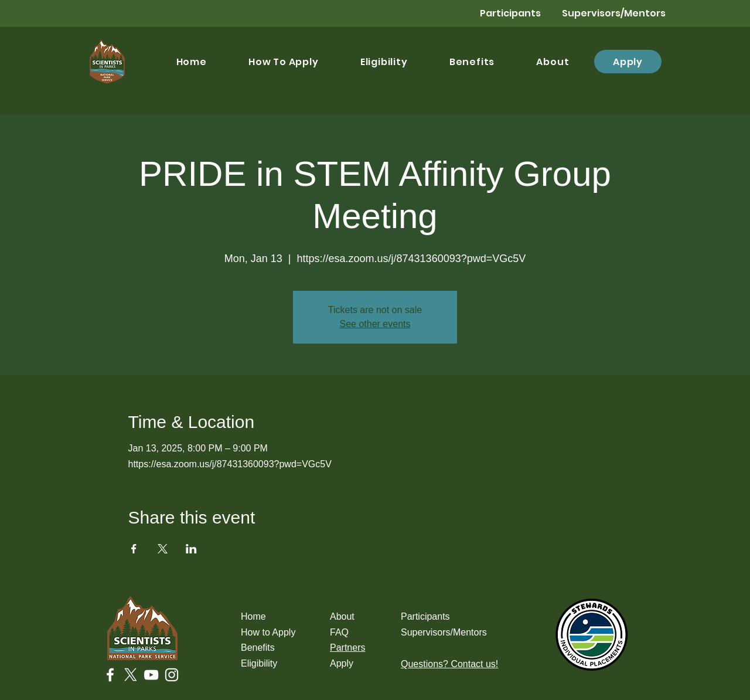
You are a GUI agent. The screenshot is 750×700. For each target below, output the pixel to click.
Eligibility (259, 663)
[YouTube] (151, 675)
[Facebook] (110, 675)
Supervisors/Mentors (444, 632)
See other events (375, 324)
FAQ (339, 632)
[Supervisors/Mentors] (614, 13)
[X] (131, 675)
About (342, 616)
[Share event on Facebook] (134, 549)
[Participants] (499, 13)
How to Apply (268, 632)
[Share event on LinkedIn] (191, 549)
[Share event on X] (163, 549)
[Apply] (628, 62)
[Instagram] (172, 675)
